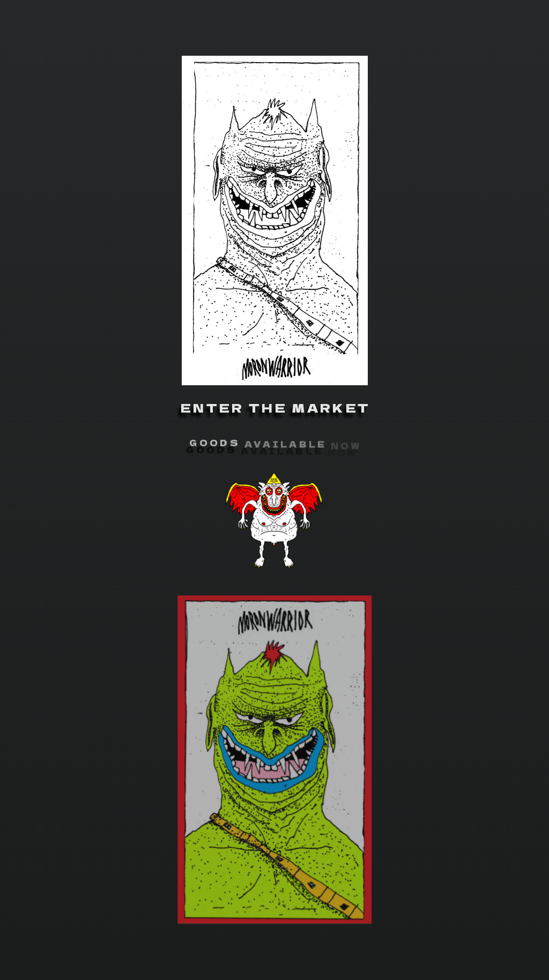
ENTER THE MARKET (276, 407)
